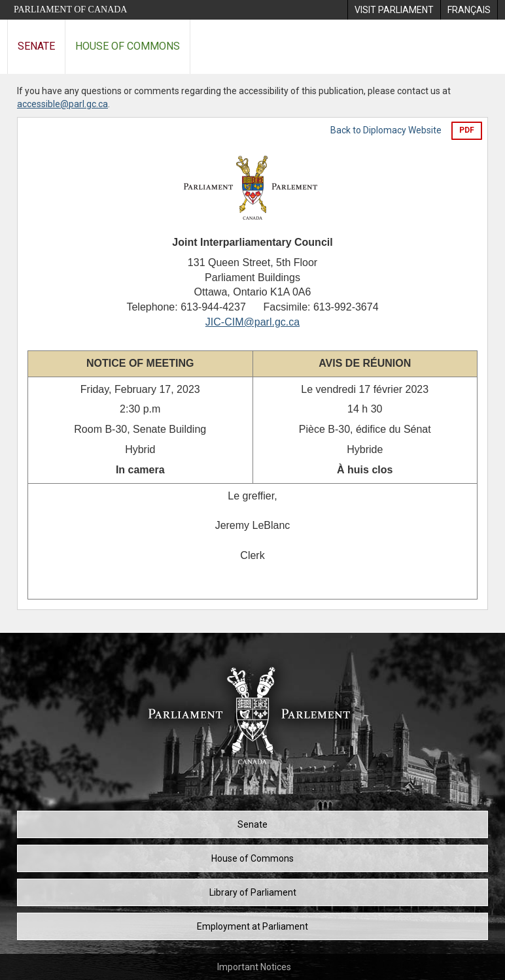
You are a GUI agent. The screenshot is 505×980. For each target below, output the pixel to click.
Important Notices (254, 967)
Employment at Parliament (252, 926)
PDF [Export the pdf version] (467, 130)
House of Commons (128, 46)
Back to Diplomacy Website (386, 130)
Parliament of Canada (70, 9)
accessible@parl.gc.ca (62, 104)
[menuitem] (394, 10)
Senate (36, 46)
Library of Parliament (253, 892)
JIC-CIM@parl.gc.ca (252, 322)
